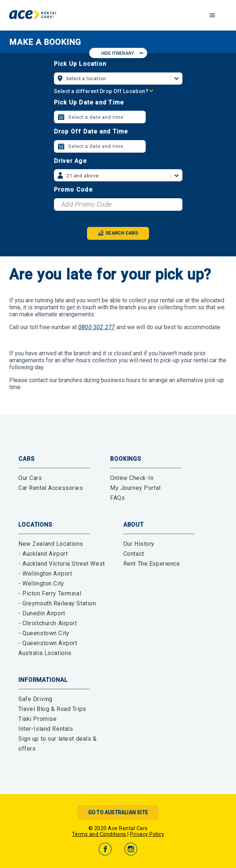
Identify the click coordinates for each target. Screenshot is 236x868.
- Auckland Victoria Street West (62, 564)
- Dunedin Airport (42, 613)
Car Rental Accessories (51, 488)
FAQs (117, 498)
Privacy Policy (147, 834)
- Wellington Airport (45, 574)
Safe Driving (35, 699)
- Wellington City (41, 584)
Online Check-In (132, 478)
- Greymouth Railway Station (57, 603)
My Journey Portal (135, 488)
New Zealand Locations (51, 544)
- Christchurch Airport (48, 623)
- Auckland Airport (43, 554)
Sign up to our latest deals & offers (58, 744)
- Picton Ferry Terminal (50, 593)
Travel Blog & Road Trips (52, 709)
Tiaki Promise (37, 719)
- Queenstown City (44, 633)
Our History (139, 544)
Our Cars (30, 478)
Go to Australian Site (118, 812)
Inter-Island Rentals (46, 729)
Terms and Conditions (99, 834)
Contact (134, 554)
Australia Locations (45, 653)
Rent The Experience (152, 564)
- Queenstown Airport (48, 643)
